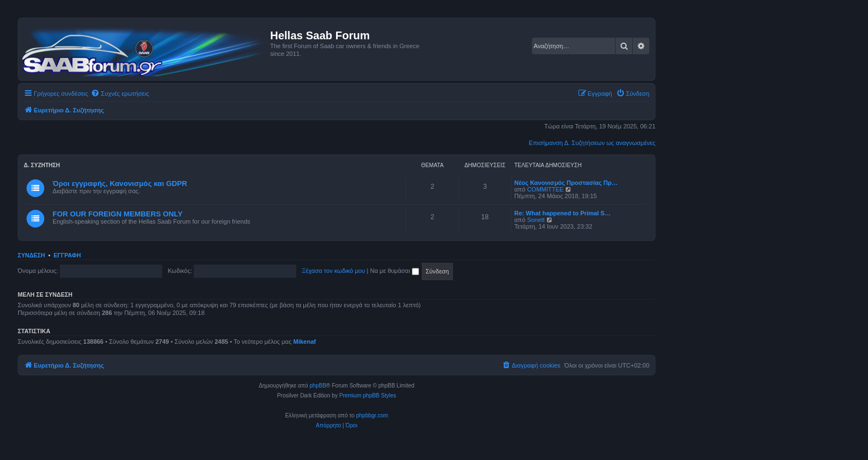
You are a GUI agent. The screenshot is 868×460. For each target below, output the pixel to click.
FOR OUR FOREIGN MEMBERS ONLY (118, 214)
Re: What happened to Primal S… (562, 213)
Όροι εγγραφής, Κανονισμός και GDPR (120, 184)
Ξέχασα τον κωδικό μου (334, 271)
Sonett (536, 220)
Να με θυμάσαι (395, 271)
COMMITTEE (545, 189)
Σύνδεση (31, 255)
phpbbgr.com (372, 415)
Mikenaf (305, 342)
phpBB (318, 386)
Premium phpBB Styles (368, 396)
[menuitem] (120, 94)
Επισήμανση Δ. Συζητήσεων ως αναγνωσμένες (592, 143)
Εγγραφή (67, 255)
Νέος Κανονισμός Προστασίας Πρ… (566, 183)
